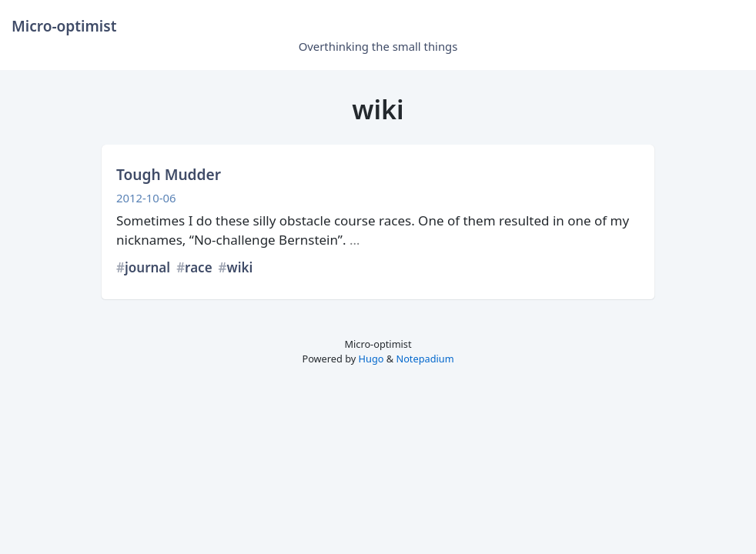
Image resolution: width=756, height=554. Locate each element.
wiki (240, 267)
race (198, 267)
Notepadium (425, 359)
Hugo (371, 359)
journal (147, 267)
